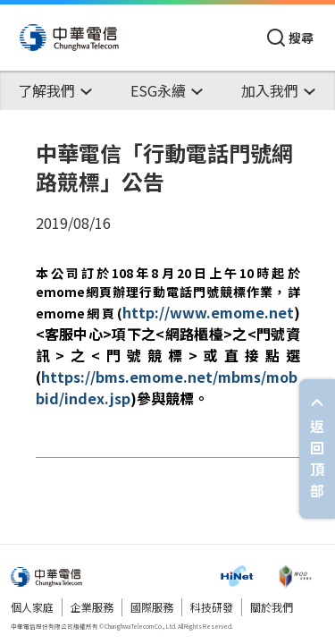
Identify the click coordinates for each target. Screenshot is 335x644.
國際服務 (152, 607)
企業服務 (92, 607)
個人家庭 (32, 607)
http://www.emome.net (208, 312)
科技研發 (212, 607)
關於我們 (272, 607)
